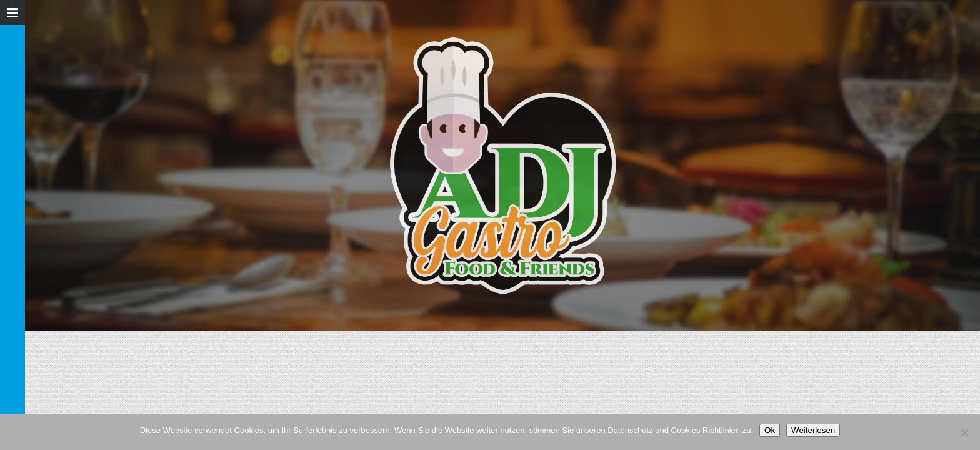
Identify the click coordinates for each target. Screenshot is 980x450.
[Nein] (964, 432)
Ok (770, 430)
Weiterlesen (813, 430)
